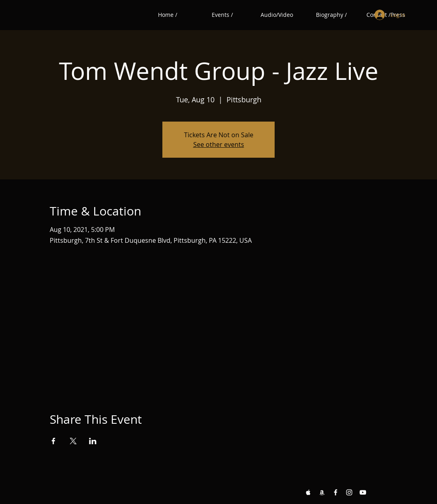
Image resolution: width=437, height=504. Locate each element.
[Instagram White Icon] (349, 492)
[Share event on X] (73, 441)
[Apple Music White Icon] (308, 492)
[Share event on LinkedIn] (93, 441)
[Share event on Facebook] (54, 441)
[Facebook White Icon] (336, 492)
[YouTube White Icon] (363, 492)
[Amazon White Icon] (322, 492)
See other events (219, 144)
